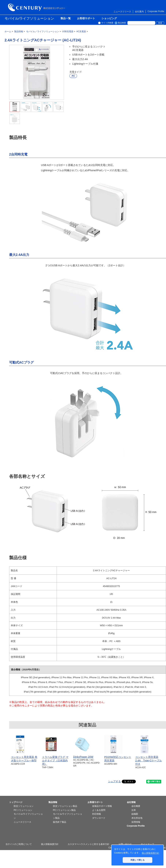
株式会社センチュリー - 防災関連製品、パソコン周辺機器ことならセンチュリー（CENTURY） (37, 7)
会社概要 (136, 806)
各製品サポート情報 (102, 806)
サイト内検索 (107, 23)
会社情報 (131, 802)
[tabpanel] (37, 72)
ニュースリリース (122, 12)
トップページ (16, 802)
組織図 (135, 814)
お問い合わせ (125, 844)
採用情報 (136, 822)
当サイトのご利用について (19, 844)
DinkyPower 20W (83, 757)
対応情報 (97, 814)
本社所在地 (137, 818)
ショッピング (109, 18)
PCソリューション (23, 810)
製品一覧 (66, 18)
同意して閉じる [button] (138, 860)
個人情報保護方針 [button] (150, 853)
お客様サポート (86, 18)
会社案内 (139, 12)
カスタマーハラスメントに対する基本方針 (88, 844)
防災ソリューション (24, 806)
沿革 (134, 810)
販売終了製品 (60, 822)
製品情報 (53, 802)
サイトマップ (147, 844)
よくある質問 (99, 810)
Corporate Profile (156, 11)
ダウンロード (99, 818)
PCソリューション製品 (64, 810)
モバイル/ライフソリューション (29, 18)
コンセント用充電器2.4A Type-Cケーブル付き (149, 760)
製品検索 (122, 23)
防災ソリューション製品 (65, 806)
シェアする (114, 781)
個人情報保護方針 (50, 844)
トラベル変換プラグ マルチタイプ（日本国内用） (55, 760)
